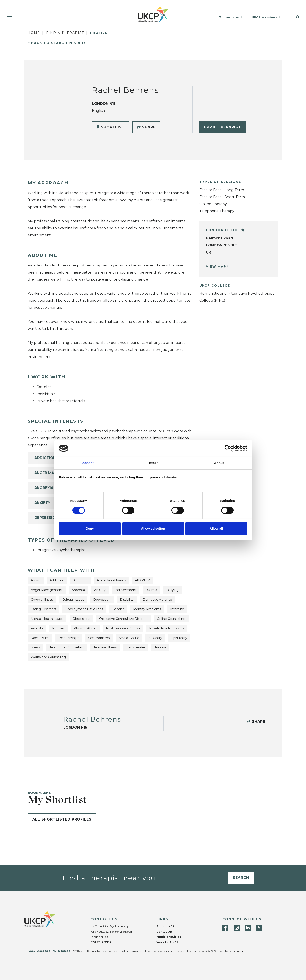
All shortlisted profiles (62, 819)
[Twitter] (259, 928)
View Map (216, 266)
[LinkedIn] (248, 928)
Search (241, 878)
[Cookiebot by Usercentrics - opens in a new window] (228, 448)
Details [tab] (153, 463)
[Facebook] (225, 928)
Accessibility (47, 951)
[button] (295, 17)
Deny (90, 528)
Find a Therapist (65, 33)
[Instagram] (237, 928)
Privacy (30, 951)
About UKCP (165, 926)
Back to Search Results (59, 43)
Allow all (216, 528)
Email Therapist (222, 127)
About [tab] (219, 463)
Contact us (165, 932)
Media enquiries (169, 937)
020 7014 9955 (101, 942)
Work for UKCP (167, 942)
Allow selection (153, 528)
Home (34, 33)
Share (146, 127)
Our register (229, 17)
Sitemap (64, 951)
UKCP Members (264, 17)
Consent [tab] (87, 463)
